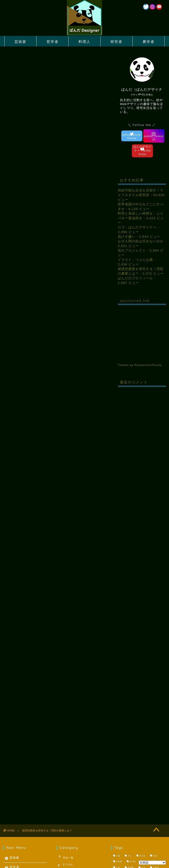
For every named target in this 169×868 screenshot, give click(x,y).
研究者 (116, 42)
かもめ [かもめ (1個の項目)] (119, 778)
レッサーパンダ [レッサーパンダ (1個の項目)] (123, 807)
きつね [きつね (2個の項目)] (133, 778)
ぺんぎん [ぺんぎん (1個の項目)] (136, 795)
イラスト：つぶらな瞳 (135, 260)
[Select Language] (152, 863)
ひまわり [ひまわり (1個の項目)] (120, 795)
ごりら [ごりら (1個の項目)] (146, 778)
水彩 (66, 793)
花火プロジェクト (132, 250)
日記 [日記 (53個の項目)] (159, 807)
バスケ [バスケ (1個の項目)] (135, 801)
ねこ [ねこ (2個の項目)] (141, 789)
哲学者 (53, 42)
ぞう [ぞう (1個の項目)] (143, 784)
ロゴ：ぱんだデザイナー (137, 227)
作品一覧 (65, 773)
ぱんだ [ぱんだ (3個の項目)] (154, 789)
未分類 (64, 814)
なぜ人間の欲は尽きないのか (141, 241)
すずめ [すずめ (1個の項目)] (131, 784)
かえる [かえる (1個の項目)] (142, 772)
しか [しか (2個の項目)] (118, 784)
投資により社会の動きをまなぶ (28, 820)
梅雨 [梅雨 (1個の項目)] (118, 813)
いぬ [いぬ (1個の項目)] (118, 772)
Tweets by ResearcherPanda (140, 365)
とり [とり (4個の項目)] (130, 789)
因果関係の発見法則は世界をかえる (28, 811)
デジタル (69, 780)
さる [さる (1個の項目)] (159, 778)
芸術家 (20, 42)
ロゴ (66, 786)
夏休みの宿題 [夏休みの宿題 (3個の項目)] (143, 807)
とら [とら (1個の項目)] (118, 789)
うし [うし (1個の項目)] (130, 772)
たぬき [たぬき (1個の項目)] (156, 784)
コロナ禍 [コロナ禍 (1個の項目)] (120, 801)
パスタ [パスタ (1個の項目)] (148, 801)
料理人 (84, 42)
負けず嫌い (127, 236)
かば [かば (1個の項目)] (155, 772)
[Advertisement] (142, 330)
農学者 (149, 42)
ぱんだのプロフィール (135, 278)
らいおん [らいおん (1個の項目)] (151, 795)
